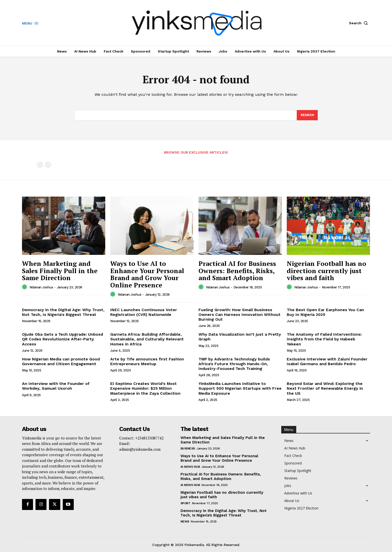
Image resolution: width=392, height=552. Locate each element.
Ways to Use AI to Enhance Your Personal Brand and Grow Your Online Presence (147, 274)
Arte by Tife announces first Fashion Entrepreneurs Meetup (147, 361)
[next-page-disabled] (48, 165)
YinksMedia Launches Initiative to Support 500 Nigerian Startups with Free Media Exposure (240, 388)
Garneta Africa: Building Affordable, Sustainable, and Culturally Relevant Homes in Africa (147, 339)
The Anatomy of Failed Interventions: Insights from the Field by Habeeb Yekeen (324, 339)
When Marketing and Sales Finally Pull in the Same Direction (60, 270)
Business (188, 448)
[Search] (307, 115)
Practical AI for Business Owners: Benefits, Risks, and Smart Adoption (237, 270)
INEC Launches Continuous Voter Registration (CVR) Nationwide (144, 312)
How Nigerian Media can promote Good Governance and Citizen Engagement (61, 361)
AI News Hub (190, 467)
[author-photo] (25, 287)
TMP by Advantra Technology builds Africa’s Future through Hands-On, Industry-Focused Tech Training (234, 364)
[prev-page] (40, 165)
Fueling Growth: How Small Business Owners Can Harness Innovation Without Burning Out (239, 315)
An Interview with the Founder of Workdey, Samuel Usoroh (56, 386)
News (185, 521)
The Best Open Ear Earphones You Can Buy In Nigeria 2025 (325, 312)
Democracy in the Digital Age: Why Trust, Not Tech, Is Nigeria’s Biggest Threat (63, 312)
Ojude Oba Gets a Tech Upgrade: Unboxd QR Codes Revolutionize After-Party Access (62, 339)
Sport (185, 503)
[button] (359, 23)
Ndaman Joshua (41, 287)
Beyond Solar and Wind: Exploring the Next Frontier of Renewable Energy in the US (325, 388)
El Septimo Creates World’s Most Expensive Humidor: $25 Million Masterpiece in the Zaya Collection (145, 388)
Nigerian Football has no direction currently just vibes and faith (326, 270)
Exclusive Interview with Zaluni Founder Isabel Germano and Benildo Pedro (327, 361)
